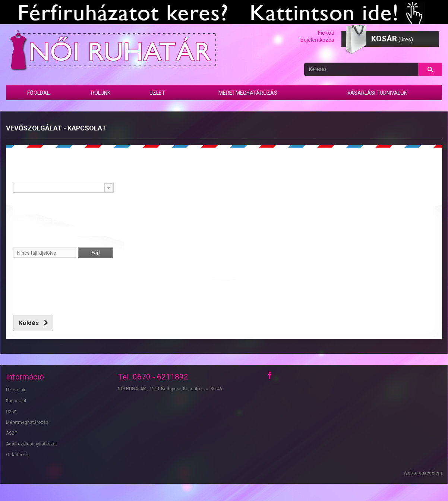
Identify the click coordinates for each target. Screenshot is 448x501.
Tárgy (19, 177)
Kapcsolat (16, 401)
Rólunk (101, 93)
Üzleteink (16, 390)
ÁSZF (11, 433)
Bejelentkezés (317, 40)
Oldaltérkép (18, 455)
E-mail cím (24, 199)
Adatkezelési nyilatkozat (31, 444)
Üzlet (157, 93)
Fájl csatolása (27, 242)
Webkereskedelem (423, 473)
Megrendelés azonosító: (40, 220)
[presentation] (70, 296)
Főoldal (38, 93)
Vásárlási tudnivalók (377, 93)
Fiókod (326, 33)
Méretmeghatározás (248, 93)
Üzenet (132, 177)
